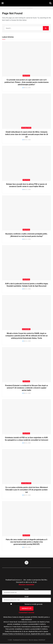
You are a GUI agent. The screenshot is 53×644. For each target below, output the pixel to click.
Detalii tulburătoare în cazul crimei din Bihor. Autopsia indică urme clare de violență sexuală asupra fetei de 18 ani (26, 134)
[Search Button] (50, 3)
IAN (5, 622)
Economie (26, 329)
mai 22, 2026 (27, 88)
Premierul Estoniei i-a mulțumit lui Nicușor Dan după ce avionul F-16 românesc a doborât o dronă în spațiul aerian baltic (26, 388)
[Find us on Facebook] (27, 563)
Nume (26, 589)
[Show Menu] (3, 3)
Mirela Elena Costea (10, 617)
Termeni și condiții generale (34, 604)
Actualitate (26, 128)
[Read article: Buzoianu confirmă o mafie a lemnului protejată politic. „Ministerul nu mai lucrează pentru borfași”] (26, 213)
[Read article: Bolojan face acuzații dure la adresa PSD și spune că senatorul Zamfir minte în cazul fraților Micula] (26, 163)
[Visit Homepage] (26, 3)
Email (26, 597)
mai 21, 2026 (27, 289)
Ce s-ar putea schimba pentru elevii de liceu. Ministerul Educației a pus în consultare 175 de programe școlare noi (27, 490)
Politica (26, 76)
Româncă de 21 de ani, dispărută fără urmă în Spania (30, 632)
